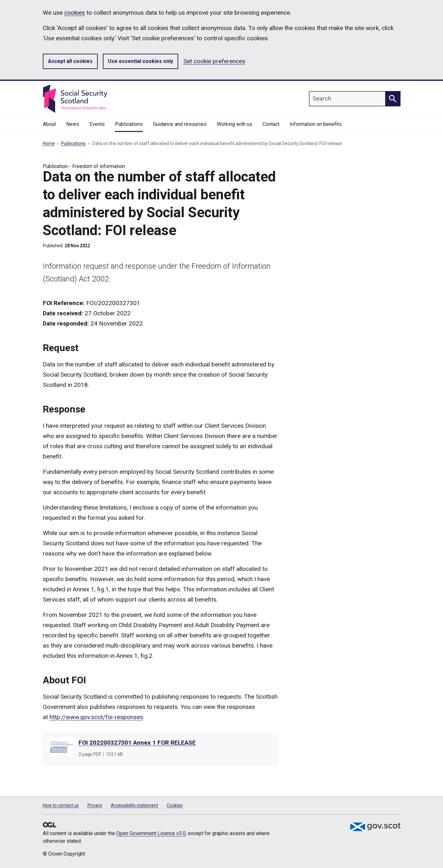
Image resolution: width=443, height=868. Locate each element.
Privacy (95, 805)
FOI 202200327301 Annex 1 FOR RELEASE (137, 743)
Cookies (175, 805)
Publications (73, 143)
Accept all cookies (70, 61)
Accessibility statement (134, 805)
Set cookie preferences (214, 61)
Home (49, 143)
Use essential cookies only (141, 61)
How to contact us (61, 805)
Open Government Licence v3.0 (151, 833)
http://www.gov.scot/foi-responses (96, 717)
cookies (75, 13)
